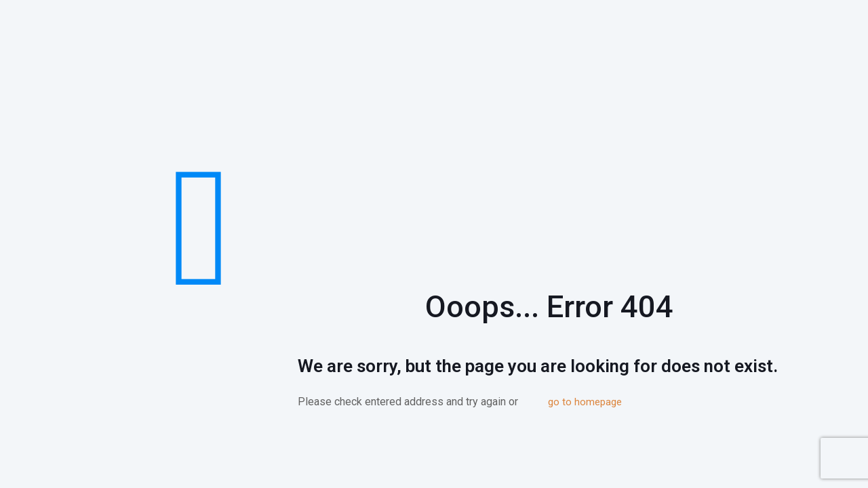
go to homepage (585, 402)
